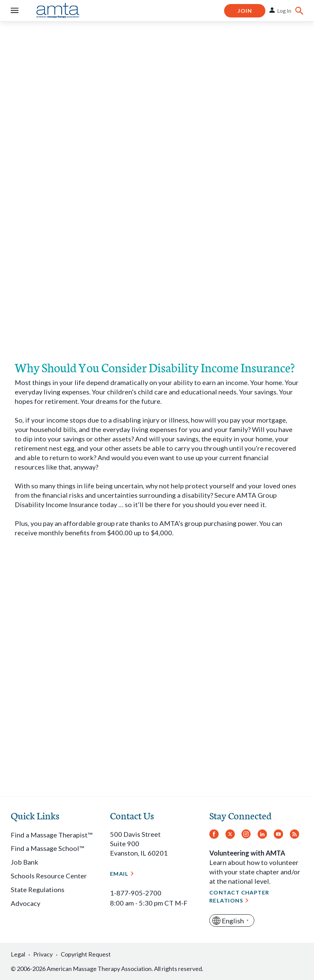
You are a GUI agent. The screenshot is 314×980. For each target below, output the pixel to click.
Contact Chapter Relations (239, 896)
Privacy (43, 954)
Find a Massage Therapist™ (51, 835)
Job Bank (24, 862)
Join (245, 11)
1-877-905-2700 (136, 893)
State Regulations (38, 889)
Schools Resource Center (49, 876)
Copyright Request (86, 954)
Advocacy (25, 903)
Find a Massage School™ (47, 848)
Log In (284, 11)
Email (119, 874)
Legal (18, 954)
